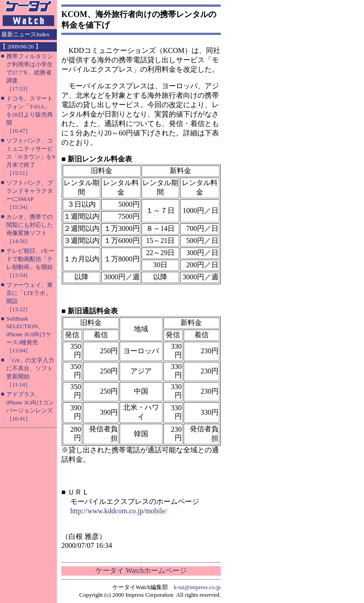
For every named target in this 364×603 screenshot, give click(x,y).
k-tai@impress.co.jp (197, 587)
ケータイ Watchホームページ (141, 570)
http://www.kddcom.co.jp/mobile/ (119, 511)
